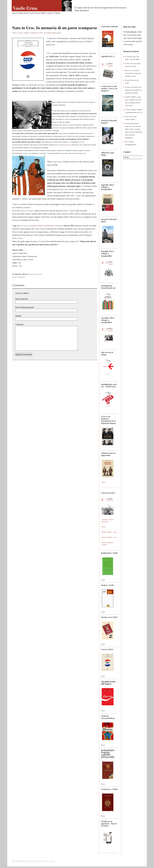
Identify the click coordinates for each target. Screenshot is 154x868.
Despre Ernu (23, 13)
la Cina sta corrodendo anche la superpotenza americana (41, 226)
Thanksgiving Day (65, 145)
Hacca (49, 60)
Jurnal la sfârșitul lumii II (109, 122)
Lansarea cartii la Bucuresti (108, 520)
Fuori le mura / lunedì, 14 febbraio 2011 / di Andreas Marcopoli (36, 33)
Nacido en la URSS (109, 617)
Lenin (81, 142)
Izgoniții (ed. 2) (108, 56)
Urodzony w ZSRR (109, 789)
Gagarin (72, 211)
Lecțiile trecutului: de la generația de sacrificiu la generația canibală (134, 90)
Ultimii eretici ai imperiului (108, 454)
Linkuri (57, 13)
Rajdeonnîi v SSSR (109, 553)
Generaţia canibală (109, 26)
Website (18, 316)
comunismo (41, 85)
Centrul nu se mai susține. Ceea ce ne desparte (109, 89)
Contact (49, 13)
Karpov (31, 211)
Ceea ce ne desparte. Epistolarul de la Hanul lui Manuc (109, 420)
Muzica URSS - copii (109, 532)
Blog (43, 13)
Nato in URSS (107, 649)
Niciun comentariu (19, 277)
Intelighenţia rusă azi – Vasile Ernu (109, 385)
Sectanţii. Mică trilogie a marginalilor (108, 320)
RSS (46, 861)
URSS (49, 53)
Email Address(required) (25, 307)
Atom (53, 861)
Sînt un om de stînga (107, 353)
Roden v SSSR (107, 585)
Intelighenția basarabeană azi (108, 287)
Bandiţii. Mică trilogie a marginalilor (107, 254)
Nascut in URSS (108, 493)
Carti (32, 13)
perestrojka (41, 241)
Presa (37, 13)
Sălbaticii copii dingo (108, 154)
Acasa (14, 13)
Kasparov (23, 211)
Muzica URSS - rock (109, 537)
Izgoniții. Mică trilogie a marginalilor (107, 187)
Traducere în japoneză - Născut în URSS (109, 824)
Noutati (35, 274)
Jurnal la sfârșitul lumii (109, 220)
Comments (19, 324)
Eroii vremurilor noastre (107, 544)
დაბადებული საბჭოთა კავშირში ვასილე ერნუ (108, 754)
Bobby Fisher (17, 238)
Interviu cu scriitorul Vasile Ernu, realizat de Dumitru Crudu (133, 73)
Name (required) (22, 299)
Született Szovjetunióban (108, 717)
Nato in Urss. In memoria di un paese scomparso (54, 28)
